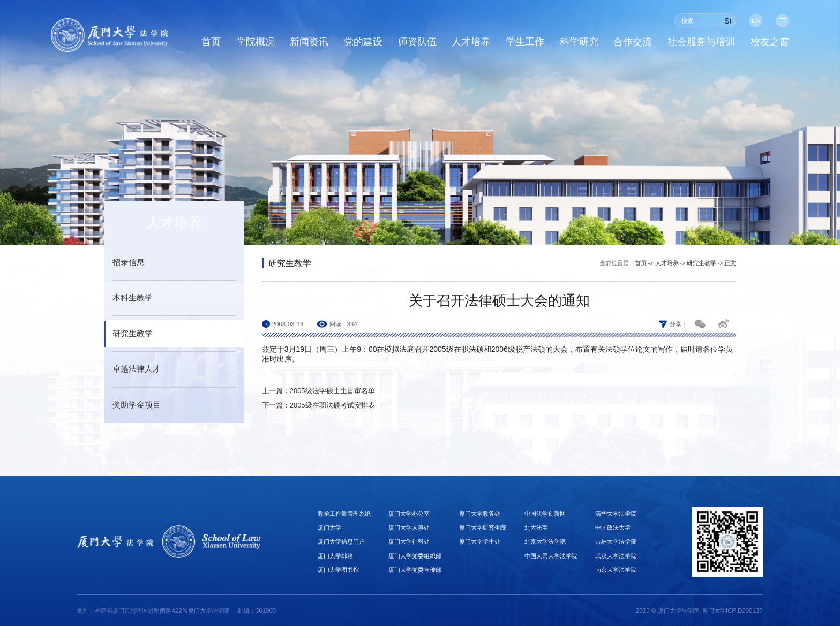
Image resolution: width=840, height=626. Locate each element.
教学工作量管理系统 (344, 514)
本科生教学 (133, 298)
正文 (730, 263)
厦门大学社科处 (409, 541)
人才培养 (471, 42)
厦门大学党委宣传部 (415, 570)
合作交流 (633, 42)
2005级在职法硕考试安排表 (332, 405)
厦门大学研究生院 (483, 527)
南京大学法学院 (616, 570)
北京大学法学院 (545, 541)
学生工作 (525, 42)
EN (755, 21)
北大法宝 (536, 527)
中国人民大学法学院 (551, 556)
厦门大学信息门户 (341, 541)
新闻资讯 (309, 42)
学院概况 (256, 42)
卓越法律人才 (137, 369)
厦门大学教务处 (480, 514)
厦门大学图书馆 (338, 570)
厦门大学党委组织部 (415, 556)
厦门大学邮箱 (335, 556)
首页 (211, 42)
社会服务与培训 (701, 42)
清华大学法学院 (616, 514)
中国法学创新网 (545, 514)
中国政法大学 (613, 527)
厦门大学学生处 (480, 541)
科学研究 (579, 42)
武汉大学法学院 (616, 556)
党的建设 (363, 42)
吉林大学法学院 (616, 541)
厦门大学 (329, 527)
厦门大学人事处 (409, 527)
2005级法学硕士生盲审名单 (332, 391)
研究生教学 (133, 334)
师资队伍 (417, 42)
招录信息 (129, 262)
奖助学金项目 (137, 405)
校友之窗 (770, 42)
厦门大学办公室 (409, 514)
